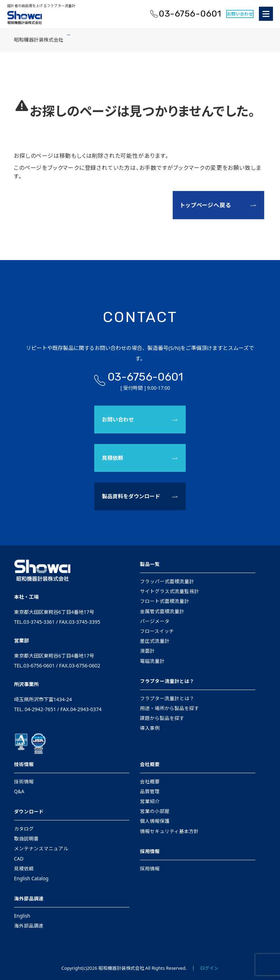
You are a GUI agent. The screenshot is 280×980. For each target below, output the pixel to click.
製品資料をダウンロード (131, 496)
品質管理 (150, 791)
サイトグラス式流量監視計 (170, 591)
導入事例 (150, 728)
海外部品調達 (29, 899)
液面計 (147, 651)
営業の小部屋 (155, 811)
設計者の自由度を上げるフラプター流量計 (41, 6)
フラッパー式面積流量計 (167, 581)
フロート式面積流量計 (165, 601)
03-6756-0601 (190, 14)
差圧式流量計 (155, 641)
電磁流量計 (152, 661)
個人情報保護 (155, 821)
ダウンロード (29, 812)
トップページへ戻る (206, 205)
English (22, 916)
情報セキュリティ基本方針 (169, 831)
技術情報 (24, 764)
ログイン (209, 968)
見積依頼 (113, 458)
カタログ (24, 829)
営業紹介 (150, 801)
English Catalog (31, 879)
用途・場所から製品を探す (170, 708)
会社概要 (150, 764)
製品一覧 (150, 564)
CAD (19, 859)
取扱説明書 (26, 839)
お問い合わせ (240, 14)
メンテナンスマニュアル (41, 849)
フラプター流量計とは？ (167, 681)
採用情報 (150, 851)
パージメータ (155, 621)
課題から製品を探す (162, 718)
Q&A (19, 791)
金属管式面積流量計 (162, 611)
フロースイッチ (157, 631)
